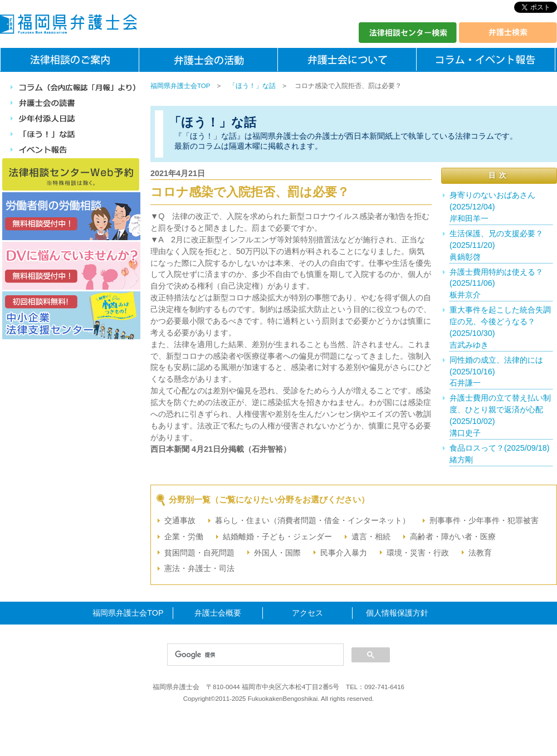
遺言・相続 (371, 536)
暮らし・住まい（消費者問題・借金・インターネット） (312, 520)
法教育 (480, 553)
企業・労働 (184, 536)
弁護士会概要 (218, 613)
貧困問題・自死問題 (199, 553)
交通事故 (180, 520)
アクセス (307, 613)
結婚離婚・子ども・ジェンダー (277, 536)
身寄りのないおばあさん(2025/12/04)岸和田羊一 (492, 207)
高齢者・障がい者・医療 (453, 536)
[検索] (254, 655)
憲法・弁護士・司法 (199, 568)
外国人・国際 (277, 553)
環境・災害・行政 (418, 553)
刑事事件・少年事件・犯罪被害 (484, 520)
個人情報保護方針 (397, 613)
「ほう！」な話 (252, 86)
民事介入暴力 (344, 553)
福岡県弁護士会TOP (180, 86)
